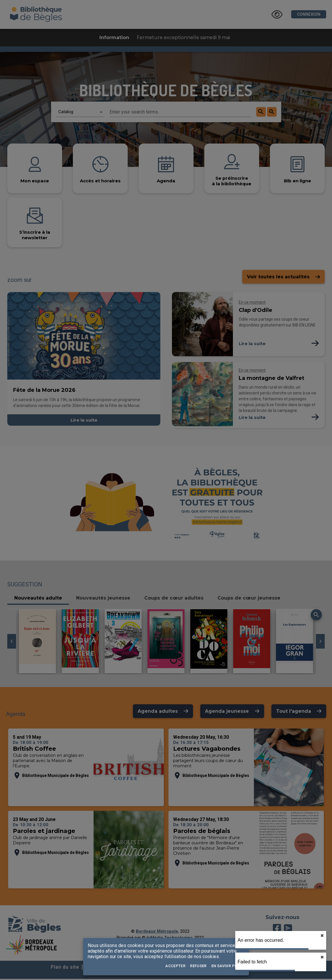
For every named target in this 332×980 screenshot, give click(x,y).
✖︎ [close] (322, 936)
